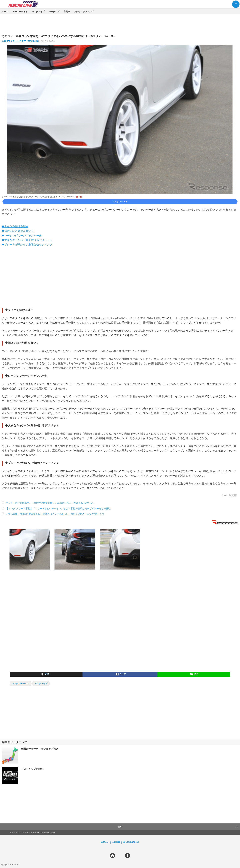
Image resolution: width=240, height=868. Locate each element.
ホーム (5, 12)
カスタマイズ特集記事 (28, 41)
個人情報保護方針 (131, 842)
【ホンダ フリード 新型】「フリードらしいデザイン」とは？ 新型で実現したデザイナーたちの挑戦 (58, 508)
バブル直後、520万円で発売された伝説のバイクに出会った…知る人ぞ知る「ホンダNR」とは (55, 514)
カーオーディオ (20, 12)
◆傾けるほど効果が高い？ (18, 231)
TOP (120, 827)
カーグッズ (54, 12)
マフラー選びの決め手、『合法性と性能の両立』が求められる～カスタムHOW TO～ (50, 503)
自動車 (67, 12)
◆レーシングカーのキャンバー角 (22, 236)
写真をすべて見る (120, 202)
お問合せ (105, 842)
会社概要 (116, 842)
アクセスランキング (84, 12)
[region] (120, 24)
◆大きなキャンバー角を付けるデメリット (27, 240)
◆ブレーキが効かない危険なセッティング (27, 245)
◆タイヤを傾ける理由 (15, 226)
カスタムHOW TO (21, 684)
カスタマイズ (38, 12)
